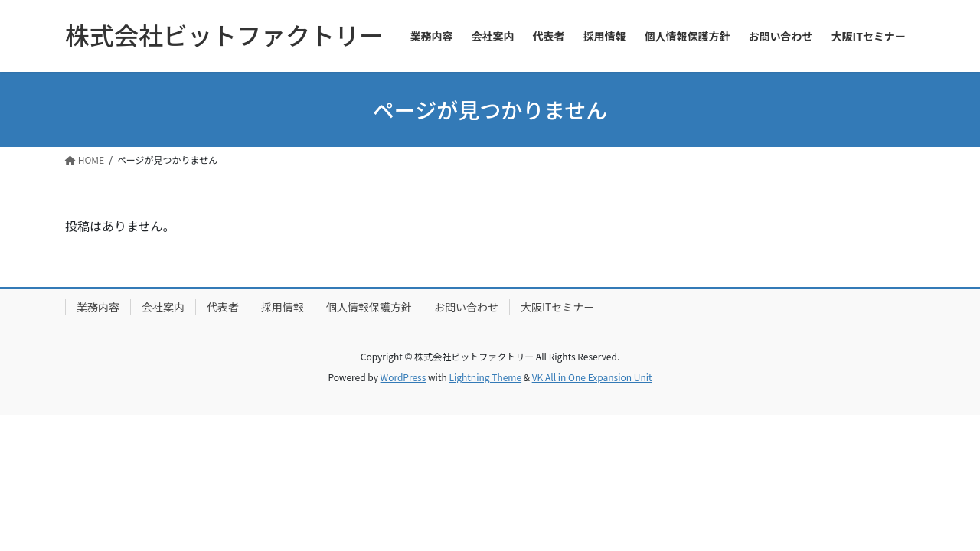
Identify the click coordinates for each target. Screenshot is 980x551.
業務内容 (98, 307)
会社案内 (163, 307)
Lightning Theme (485, 377)
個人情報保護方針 (369, 307)
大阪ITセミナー (558, 307)
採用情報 (283, 307)
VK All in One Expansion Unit (592, 377)
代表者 (223, 307)
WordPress (403, 377)
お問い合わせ (466, 307)
